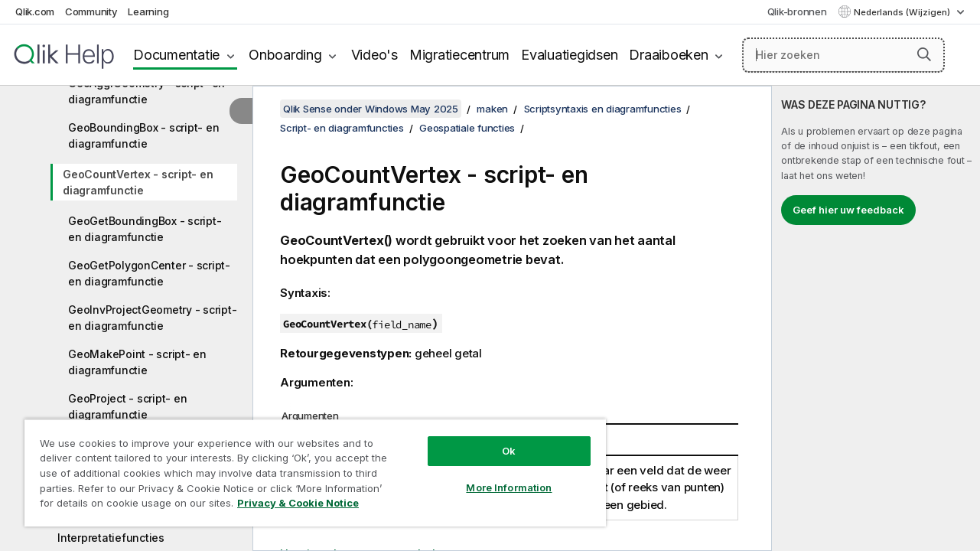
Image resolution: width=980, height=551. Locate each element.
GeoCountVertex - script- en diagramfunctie (138, 182)
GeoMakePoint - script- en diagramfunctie (137, 362)
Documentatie (176, 55)
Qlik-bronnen (797, 11)
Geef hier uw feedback (848, 210)
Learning (148, 11)
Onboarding (285, 55)
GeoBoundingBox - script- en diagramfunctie (143, 135)
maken (492, 109)
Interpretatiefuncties (111, 538)
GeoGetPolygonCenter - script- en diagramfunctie (149, 273)
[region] (309, 467)
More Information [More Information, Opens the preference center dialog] (498, 476)
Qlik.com (35, 11)
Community (91, 11)
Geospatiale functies (467, 128)
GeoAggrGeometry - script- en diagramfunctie (147, 91)
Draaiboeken (668, 55)
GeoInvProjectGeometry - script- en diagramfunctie (152, 318)
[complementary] (876, 318)
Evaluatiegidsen (569, 55)
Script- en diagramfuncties (342, 128)
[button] (924, 54)
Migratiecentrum (459, 55)
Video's (374, 55)
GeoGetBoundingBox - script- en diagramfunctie (145, 229)
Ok (498, 439)
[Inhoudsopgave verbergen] (241, 111)
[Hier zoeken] (843, 55)
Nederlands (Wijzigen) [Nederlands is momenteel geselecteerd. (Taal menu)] (903, 12)
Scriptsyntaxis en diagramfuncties (603, 109)
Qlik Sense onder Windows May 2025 (371, 109)
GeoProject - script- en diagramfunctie (127, 406)
